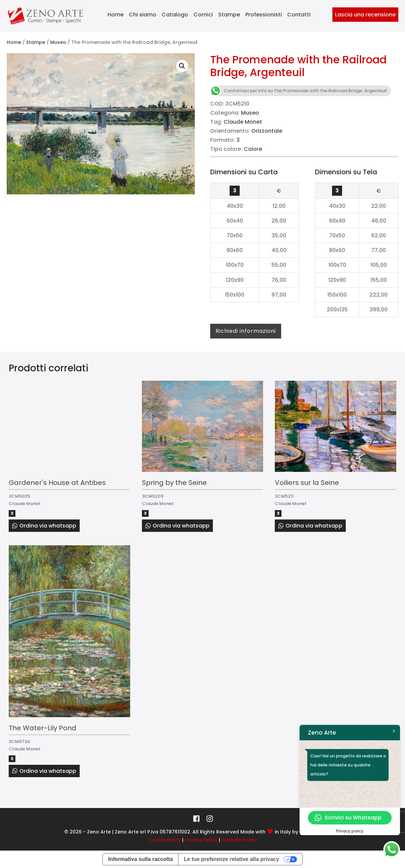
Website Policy (239, 840)
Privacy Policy (201, 840)
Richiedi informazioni (246, 331)
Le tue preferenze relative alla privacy (231, 859)
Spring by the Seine (174, 483)
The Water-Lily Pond (43, 728)
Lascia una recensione (365, 15)
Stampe (229, 15)
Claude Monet (243, 122)
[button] (182, 66)
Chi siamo (143, 15)
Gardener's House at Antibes (57, 483)
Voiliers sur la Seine (307, 483)
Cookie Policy (165, 840)
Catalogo (175, 15)
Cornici (203, 15)
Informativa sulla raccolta (140, 859)
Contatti (299, 15)
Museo (58, 42)
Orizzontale (267, 131)
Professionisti (264, 15)
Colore (253, 149)
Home (115, 15)
